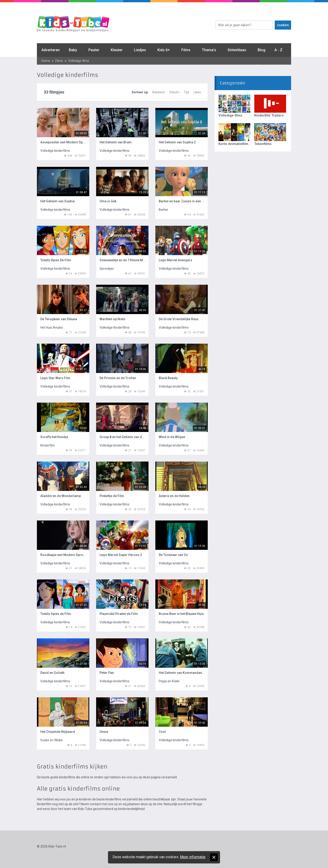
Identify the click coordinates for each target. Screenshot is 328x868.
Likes (197, 92)
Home (46, 61)
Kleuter (117, 50)
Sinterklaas (237, 50)
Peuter (94, 50)
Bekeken (159, 92)
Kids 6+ (164, 50)
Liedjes (140, 50)
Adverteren (51, 50)
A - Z (278, 50)
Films (186, 50)
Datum (174, 92)
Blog (261, 50)
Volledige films (79, 61)
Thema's (209, 50)
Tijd (186, 92)
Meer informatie (193, 857)
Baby (73, 50)
